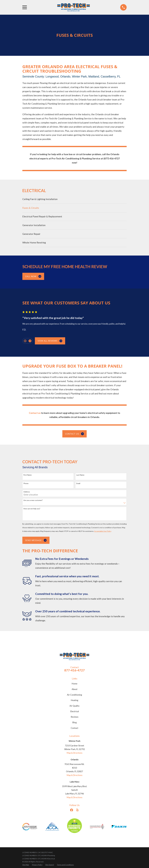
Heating (75, 700)
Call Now (33, 276)
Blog (75, 722)
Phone (26, 483)
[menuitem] (74, 199)
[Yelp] (77, 810)
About (75, 689)
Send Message (36, 540)
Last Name (80, 475)
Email (78, 483)
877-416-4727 (74, 670)
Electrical (75, 711)
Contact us (74, 434)
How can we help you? (32, 509)
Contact (74, 728)
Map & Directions (75, 753)
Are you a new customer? (33, 500)
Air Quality (74, 706)
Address (27, 492)
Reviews (75, 717)
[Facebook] (72, 810)
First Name (28, 475)
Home (74, 684)
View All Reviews (50, 341)
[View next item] (30, 341)
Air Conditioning (74, 695)
